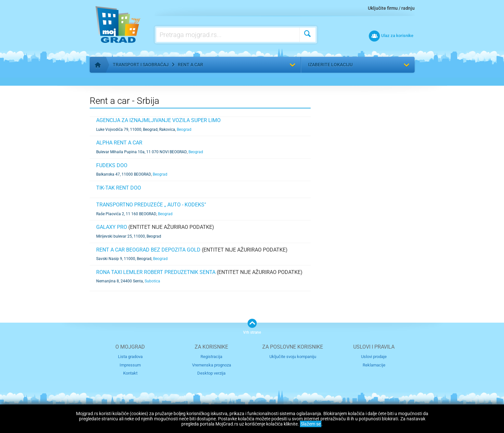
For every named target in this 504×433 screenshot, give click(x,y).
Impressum (130, 365)
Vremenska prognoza (212, 365)
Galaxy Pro (112, 227)
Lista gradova (130, 357)
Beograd (184, 130)
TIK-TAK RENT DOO (119, 188)
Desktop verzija (211, 373)
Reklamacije (374, 365)
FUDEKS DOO (112, 165)
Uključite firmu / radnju (391, 8)
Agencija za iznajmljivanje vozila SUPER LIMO (158, 120)
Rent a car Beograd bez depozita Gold (148, 250)
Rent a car (190, 65)
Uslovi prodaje (374, 357)
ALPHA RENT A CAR (119, 143)
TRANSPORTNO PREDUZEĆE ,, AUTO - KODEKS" (151, 205)
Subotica (152, 281)
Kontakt (130, 373)
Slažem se (311, 424)
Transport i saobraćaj (141, 65)
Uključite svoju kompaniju (293, 357)
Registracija (211, 357)
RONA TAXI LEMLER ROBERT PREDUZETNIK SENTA (156, 272)
